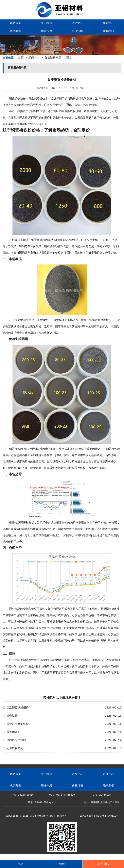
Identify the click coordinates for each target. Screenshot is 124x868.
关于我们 (46, 23)
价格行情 (77, 31)
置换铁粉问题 (53, 58)
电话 (21, 864)
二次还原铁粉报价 (18, 708)
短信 (62, 864)
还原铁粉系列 (15, 748)
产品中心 (77, 23)
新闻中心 (108, 23)
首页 (21, 58)
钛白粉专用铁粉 (16, 740)
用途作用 (46, 31)
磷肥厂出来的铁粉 (18, 724)
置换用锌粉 (13, 732)
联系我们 (108, 31)
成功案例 (15, 31)
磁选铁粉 (12, 716)
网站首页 (15, 23)
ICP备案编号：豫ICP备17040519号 (99, 816)
